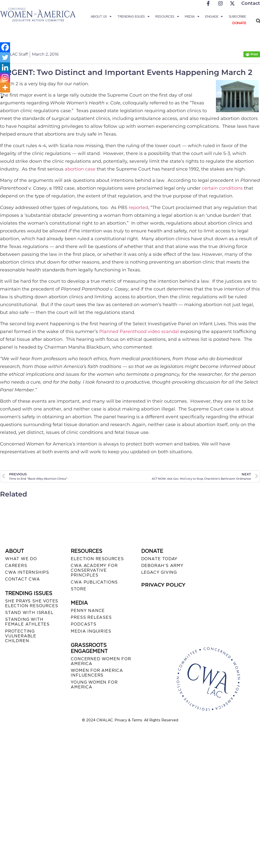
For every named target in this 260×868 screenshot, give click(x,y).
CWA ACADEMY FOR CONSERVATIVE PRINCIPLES (94, 570)
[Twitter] (5, 57)
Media (192, 17)
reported (138, 208)
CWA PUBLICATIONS (94, 582)
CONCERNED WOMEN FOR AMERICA (101, 661)
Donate (239, 23)
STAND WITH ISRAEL (29, 613)
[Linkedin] (5, 67)
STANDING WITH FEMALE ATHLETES (27, 622)
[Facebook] (5, 47)
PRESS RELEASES (91, 617)
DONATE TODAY (159, 559)
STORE (78, 589)
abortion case (80, 169)
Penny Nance (88, 611)
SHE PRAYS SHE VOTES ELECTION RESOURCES (32, 603)
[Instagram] (5, 77)
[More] (5, 88)
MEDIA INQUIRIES (91, 631)
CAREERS (16, 566)
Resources (167, 17)
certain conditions (222, 188)
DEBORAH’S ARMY (162, 566)
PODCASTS (83, 624)
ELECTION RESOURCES (97, 559)
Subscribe (237, 16)
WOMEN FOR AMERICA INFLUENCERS (97, 673)
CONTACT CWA (23, 579)
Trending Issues (133, 17)
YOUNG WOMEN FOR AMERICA (94, 685)
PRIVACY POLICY (163, 585)
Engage (214, 17)
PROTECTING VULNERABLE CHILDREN (21, 636)
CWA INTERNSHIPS (27, 572)
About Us (101, 17)
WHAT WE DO (21, 559)
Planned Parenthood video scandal (139, 332)
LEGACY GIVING (159, 572)
